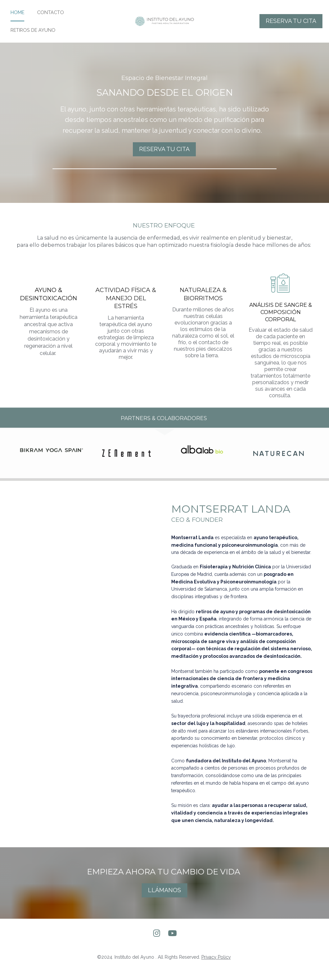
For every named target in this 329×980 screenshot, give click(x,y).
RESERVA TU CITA (291, 27)
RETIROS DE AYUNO (33, 37)
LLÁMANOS (164, 903)
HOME (17, 19)
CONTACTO (51, 19)
